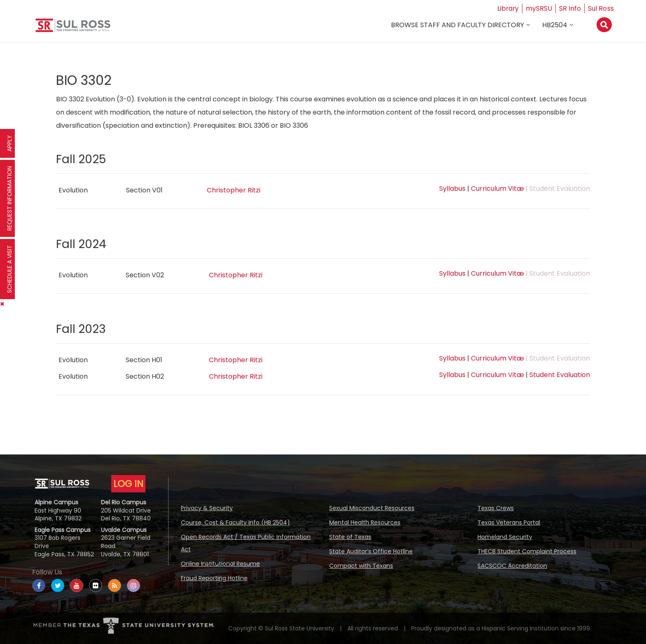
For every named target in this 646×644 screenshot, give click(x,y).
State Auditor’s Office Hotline (371, 551)
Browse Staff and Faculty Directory (458, 25)
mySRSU (539, 8)
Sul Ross (601, 8)
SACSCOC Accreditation (512, 566)
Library (508, 8)
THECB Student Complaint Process (527, 551)
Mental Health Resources (365, 522)
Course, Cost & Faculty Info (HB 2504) (235, 522)
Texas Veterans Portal (509, 522)
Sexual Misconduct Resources (372, 508)
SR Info (570, 8)
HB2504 (555, 25)
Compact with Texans (361, 566)
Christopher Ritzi (234, 190)
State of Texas (350, 537)
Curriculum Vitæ (497, 189)
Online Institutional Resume (220, 564)
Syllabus (452, 189)
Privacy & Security (207, 508)
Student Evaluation (560, 375)
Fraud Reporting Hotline (214, 578)
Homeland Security (505, 537)
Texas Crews (496, 508)
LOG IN (128, 484)
